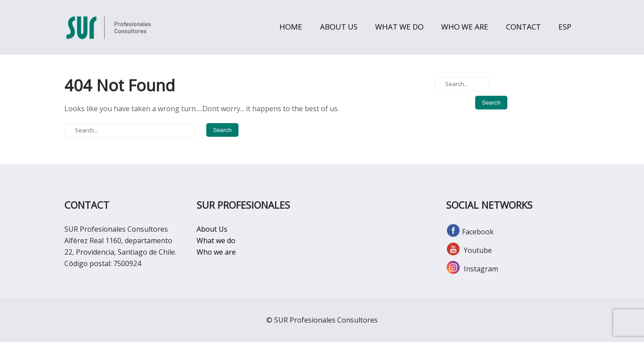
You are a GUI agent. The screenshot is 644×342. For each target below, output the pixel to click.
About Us (212, 229)
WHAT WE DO (399, 27)
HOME (291, 27)
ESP (565, 27)
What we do (216, 241)
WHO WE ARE (465, 27)
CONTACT (523, 27)
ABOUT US (339, 27)
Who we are (216, 252)
